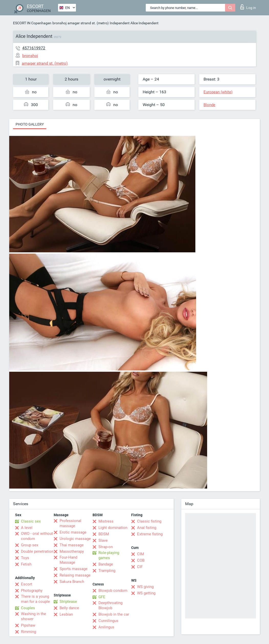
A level (27, 528)
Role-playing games (109, 555)
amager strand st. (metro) (88, 23)
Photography (32, 591)
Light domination (113, 528)
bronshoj (59, 23)
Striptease (68, 602)
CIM (141, 554)
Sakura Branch (72, 582)
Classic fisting (149, 521)
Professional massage (70, 523)
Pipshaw (28, 625)
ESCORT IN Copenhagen (32, 23)
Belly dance (69, 608)
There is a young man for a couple (35, 599)
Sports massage (74, 569)
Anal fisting (147, 528)
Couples (28, 608)
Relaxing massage (75, 575)
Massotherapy (72, 551)
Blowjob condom (113, 591)
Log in (248, 7)
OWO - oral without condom (37, 536)
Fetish (26, 564)
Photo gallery (30, 124)
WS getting (146, 593)
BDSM (104, 534)
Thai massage (72, 545)
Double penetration (37, 551)
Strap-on (106, 547)
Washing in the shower (33, 616)
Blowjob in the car (114, 614)
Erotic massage (73, 532)
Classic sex (31, 521)
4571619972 (34, 48)
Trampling (107, 571)
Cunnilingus (108, 621)
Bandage (106, 564)
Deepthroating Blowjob (110, 605)
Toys (25, 558)
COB (141, 560)
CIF (140, 567)
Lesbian (66, 614)
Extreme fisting (150, 534)
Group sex (30, 545)
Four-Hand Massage (68, 560)
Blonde (209, 105)
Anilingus (106, 627)
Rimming (29, 632)
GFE (102, 597)
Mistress (106, 521)
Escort (27, 584)
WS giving (145, 587)
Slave (103, 540)
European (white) (218, 92)
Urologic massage (75, 539)
